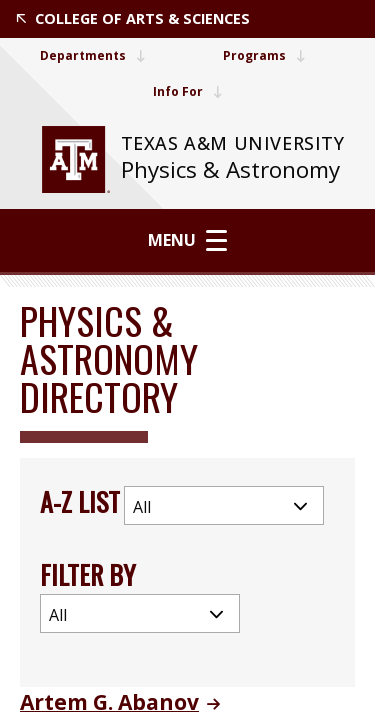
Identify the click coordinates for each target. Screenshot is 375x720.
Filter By (88, 574)
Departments (92, 55)
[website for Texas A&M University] (76, 159)
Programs (264, 55)
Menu (187, 240)
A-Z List (80, 501)
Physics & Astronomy (230, 169)
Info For (187, 91)
